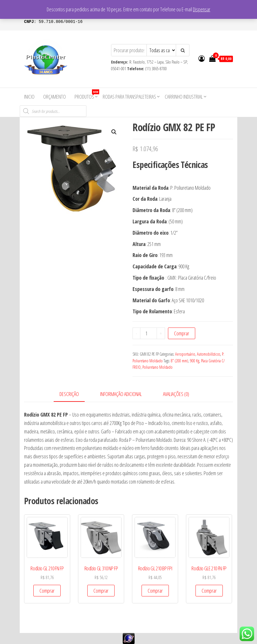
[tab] (74, 394)
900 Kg (195, 361)
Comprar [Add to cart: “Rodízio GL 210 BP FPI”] (155, 591)
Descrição (69, 394)
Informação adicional (121, 394)
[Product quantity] (149, 333)
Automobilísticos (209, 354)
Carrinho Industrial (184, 97)
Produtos (86, 95)
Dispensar (202, 9)
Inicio (29, 97)
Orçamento (55, 97)
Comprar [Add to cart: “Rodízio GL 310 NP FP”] (101, 591)
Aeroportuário (185, 354)
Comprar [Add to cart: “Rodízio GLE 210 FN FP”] (209, 591)
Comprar (182, 333)
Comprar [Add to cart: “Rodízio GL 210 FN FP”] (47, 591)
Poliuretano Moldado (158, 367)
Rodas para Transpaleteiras (129, 97)
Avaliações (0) (176, 394)
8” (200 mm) (180, 361)
